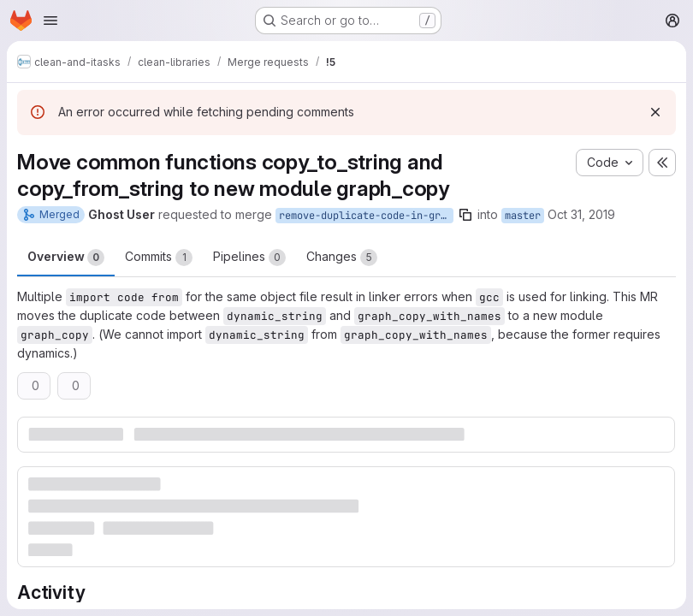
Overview (66, 258)
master (523, 216)
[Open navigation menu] (50, 21)
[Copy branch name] (465, 215)
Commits (159, 258)
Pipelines (249, 258)
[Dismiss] (655, 112)
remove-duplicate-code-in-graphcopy (366, 216)
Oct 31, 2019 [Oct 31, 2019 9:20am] (581, 214)
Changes (342, 258)
